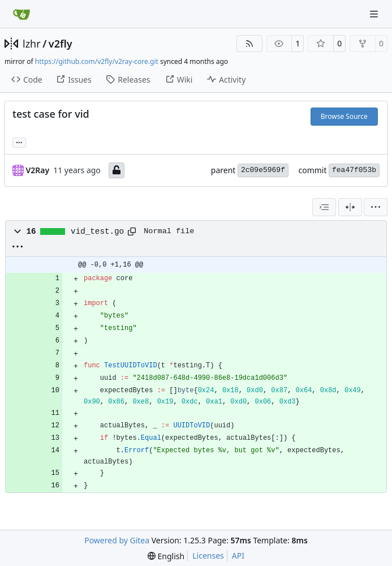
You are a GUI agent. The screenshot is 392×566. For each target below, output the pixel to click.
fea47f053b (354, 170)
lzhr (32, 44)
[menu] (376, 207)
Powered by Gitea (117, 540)
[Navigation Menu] (375, 14)
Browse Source (344, 116)
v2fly (61, 44)
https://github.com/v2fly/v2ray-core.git (97, 61)
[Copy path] (132, 231)
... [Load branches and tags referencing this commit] (19, 141)
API (238, 556)
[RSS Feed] (249, 44)
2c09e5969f (263, 170)
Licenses (208, 556)
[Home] (21, 14)
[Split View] (350, 207)
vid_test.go (97, 231)
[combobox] (324, 207)
